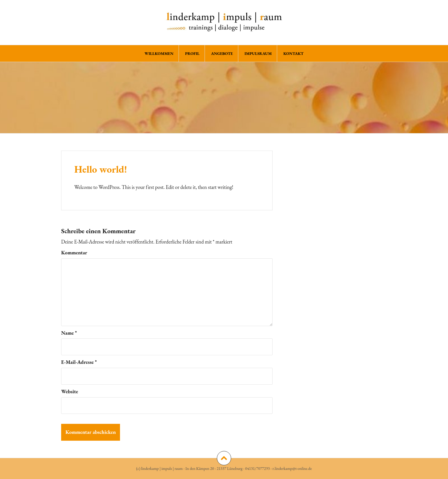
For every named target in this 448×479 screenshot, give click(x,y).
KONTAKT (294, 53)
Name (69, 333)
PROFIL (192, 53)
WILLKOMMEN (159, 53)
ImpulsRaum (258, 53)
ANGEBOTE (222, 53)
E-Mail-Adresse (79, 362)
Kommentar (74, 253)
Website (70, 391)
